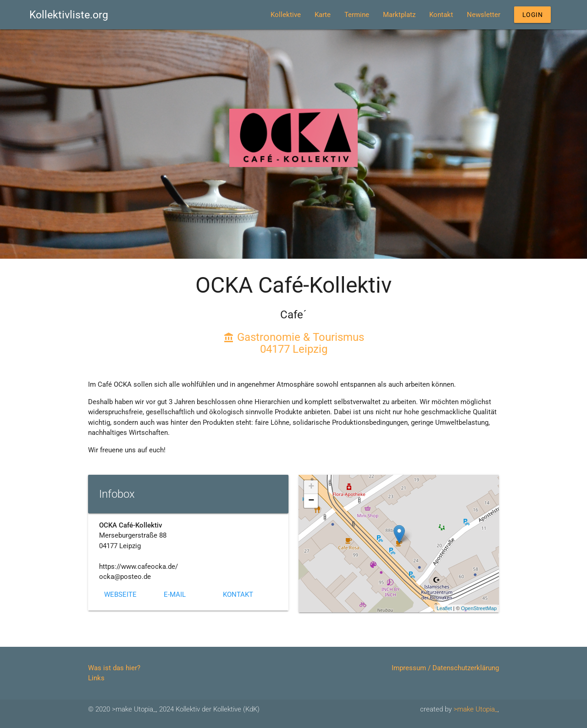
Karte (311, 15)
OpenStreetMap (479, 608)
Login (527, 15)
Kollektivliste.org (69, 15)
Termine (345, 15)
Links (96, 678)
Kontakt (430, 15)
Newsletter (472, 15)
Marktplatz (388, 15)
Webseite (120, 595)
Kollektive (274, 15)
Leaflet (444, 608)
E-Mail (175, 595)
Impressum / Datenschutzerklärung (445, 668)
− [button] (311, 501)
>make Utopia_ (476, 709)
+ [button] (311, 487)
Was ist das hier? (114, 668)
